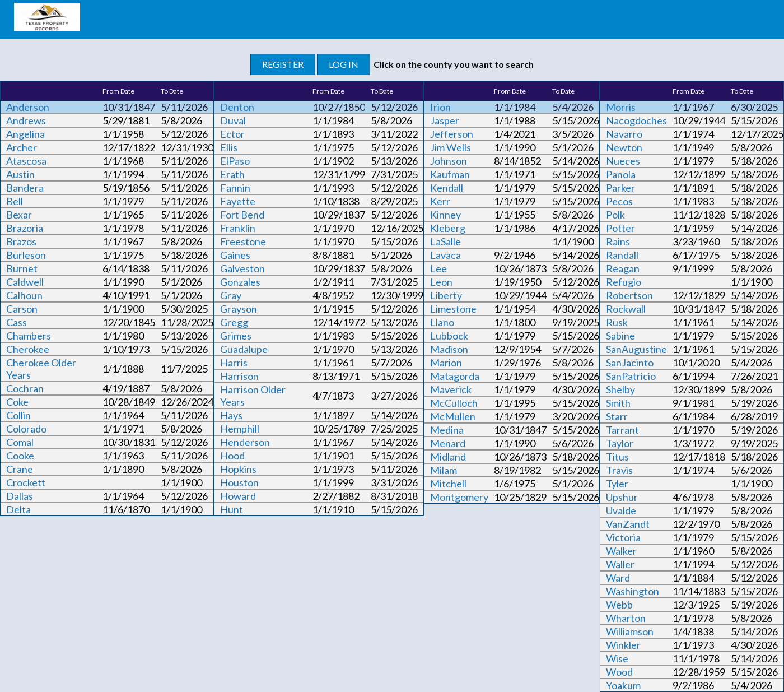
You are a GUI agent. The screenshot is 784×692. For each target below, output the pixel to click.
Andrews (26, 120)
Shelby (620, 389)
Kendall (447, 188)
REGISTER (283, 64)
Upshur (622, 497)
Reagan (623, 268)
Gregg (234, 322)
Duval (233, 120)
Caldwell (25, 282)
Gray (231, 295)
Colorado (26, 429)
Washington (633, 591)
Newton (624, 147)
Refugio (624, 282)
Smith (618, 403)
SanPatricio (631, 376)
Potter (620, 228)
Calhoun (24, 295)
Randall (622, 255)
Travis (619, 470)
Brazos (21, 241)
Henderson (245, 442)
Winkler (623, 645)
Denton (237, 107)
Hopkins (238, 469)
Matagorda (455, 376)
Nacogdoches (636, 120)
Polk (615, 215)
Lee (438, 268)
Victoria (623, 537)
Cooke (20, 456)
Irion (440, 107)
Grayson (239, 309)
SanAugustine (636, 349)
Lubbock (449, 336)
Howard (238, 496)
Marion (446, 363)
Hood (232, 456)
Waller (620, 564)
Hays (231, 415)
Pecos (619, 201)
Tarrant (622, 430)
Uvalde (621, 510)
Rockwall (626, 309)
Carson (22, 309)
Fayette (238, 201)
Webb (619, 605)
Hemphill (240, 429)
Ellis (229, 147)
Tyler (617, 484)
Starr (617, 416)
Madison (449, 349)
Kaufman (450, 174)
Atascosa (26, 161)
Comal (20, 442)
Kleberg (448, 228)
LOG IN (344, 64)
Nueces (623, 161)
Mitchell (448, 484)
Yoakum (623, 685)
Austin (20, 174)
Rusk (617, 322)
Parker (620, 188)
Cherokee (28, 349)
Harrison (239, 376)
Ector (232, 134)
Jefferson (452, 134)
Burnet (22, 268)
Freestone (243, 241)
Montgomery (459, 497)
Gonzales (240, 282)
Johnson (449, 161)
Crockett (26, 482)
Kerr (440, 201)
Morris (621, 107)
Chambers (29, 336)
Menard (448, 443)
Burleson (26, 255)
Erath (232, 174)
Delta (18, 509)
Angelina (25, 134)
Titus (617, 457)
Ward (618, 578)
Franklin (238, 228)
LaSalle (445, 241)
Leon (441, 282)
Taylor (620, 443)
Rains (618, 241)
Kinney (445, 215)
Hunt (232, 509)
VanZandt (628, 524)
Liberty (446, 295)
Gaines (235, 255)
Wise (617, 658)
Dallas (20, 496)
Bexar (19, 215)
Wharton (626, 618)
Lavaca (445, 255)
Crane (20, 469)
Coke (17, 402)
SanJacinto (630, 363)
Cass (17, 322)
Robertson (629, 295)
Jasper (445, 120)
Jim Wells (451, 147)
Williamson (630, 631)
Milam (444, 470)
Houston (239, 482)
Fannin (235, 188)
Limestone (453, 309)
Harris (234, 363)
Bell (15, 201)
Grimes (236, 336)
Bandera (25, 188)
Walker (621, 551)
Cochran (25, 388)
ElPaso (235, 161)
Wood (619, 672)
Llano (442, 322)
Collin (18, 415)
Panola (621, 174)
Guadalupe (244, 349)
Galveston (242, 268)
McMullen (453, 416)
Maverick (451, 389)
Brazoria (25, 228)
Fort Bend (242, 215)
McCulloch (454, 403)
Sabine (620, 336)
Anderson (28, 107)
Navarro (624, 134)
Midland (448, 457)
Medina (447, 430)
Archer (22, 147)
